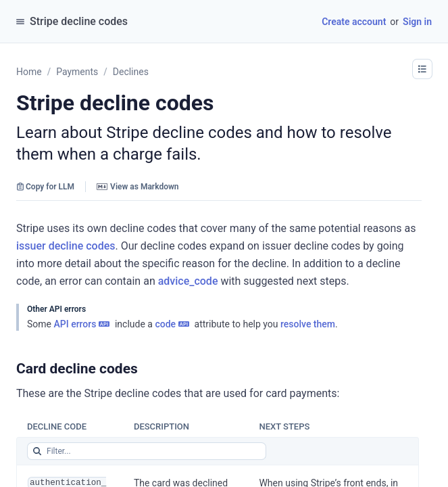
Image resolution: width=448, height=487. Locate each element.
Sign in (417, 22)
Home (29, 72)
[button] (422, 69)
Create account (354, 22)
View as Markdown (138, 187)
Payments (77, 72)
